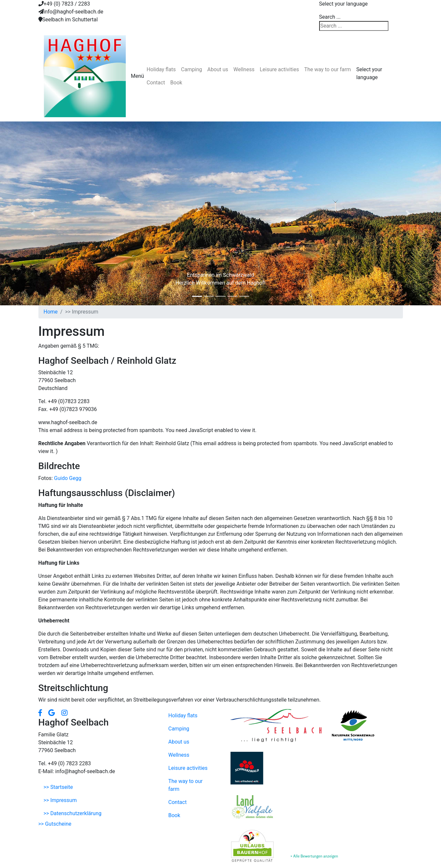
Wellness (244, 69)
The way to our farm (327, 69)
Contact (156, 83)
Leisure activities (279, 69)
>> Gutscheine (55, 824)
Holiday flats (161, 69)
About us (218, 69)
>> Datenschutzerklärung (73, 813)
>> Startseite (58, 787)
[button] (33, 213)
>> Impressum (60, 800)
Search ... (330, 17)
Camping (191, 69)
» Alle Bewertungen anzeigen (314, 856)
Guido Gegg (68, 478)
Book (176, 83)
